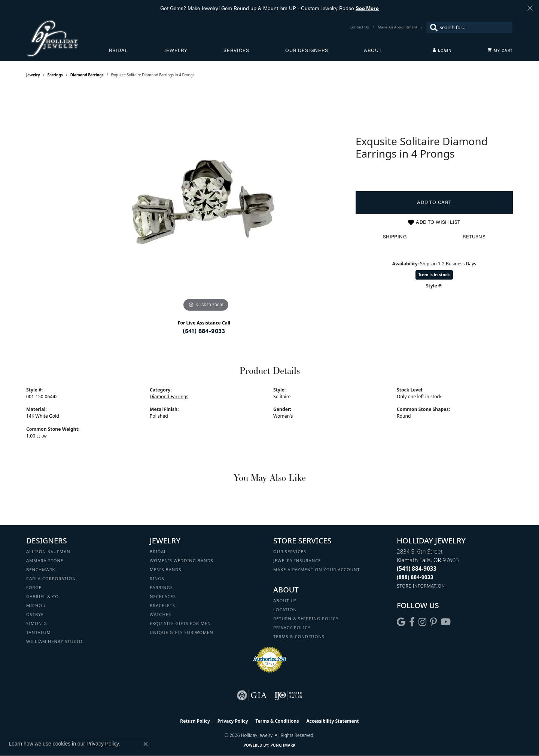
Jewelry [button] (176, 50)
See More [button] (367, 8)
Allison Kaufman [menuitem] (48, 551)
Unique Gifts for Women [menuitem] (182, 632)
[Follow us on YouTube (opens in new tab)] (446, 622)
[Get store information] (421, 586)
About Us (285, 600)
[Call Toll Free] (415, 577)
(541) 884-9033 (204, 331)
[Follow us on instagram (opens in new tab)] (422, 622)
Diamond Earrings (87, 75)
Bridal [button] (118, 50)
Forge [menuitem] (34, 587)
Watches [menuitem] (160, 614)
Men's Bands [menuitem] (166, 569)
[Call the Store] (417, 568)
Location (285, 609)
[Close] (530, 8)
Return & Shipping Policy (306, 618)
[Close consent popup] (146, 744)
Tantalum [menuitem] (39, 632)
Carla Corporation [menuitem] (51, 578)
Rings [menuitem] (157, 578)
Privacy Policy (292, 627)
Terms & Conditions (299, 636)
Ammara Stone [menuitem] (45, 560)
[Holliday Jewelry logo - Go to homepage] (68, 38)
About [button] (373, 50)
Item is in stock (434, 275)
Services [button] (236, 50)
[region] (206, 201)
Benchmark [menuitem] (41, 569)
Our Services (290, 551)
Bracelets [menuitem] (162, 605)
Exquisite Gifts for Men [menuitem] (180, 623)
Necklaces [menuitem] (163, 596)
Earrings (55, 75)
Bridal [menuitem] (158, 551)
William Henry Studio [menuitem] (54, 641)
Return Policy (195, 721)
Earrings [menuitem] (161, 587)
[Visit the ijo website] (288, 695)
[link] (360, 27)
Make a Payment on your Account (317, 569)
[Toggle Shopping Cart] (500, 50)
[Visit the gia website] (252, 695)
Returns (474, 237)
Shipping (395, 237)
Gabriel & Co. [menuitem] (43, 596)
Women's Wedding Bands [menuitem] (182, 560)
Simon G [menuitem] (36, 623)
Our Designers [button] (307, 50)
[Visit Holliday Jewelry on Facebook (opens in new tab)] (412, 622)
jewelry (33, 75)
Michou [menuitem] (36, 605)
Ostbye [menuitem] (35, 614)
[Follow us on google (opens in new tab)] (401, 622)
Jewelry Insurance (297, 560)
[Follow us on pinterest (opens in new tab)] (433, 622)
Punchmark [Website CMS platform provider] (283, 745)
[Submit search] (432, 27)
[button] (442, 50)
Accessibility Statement (332, 721)
